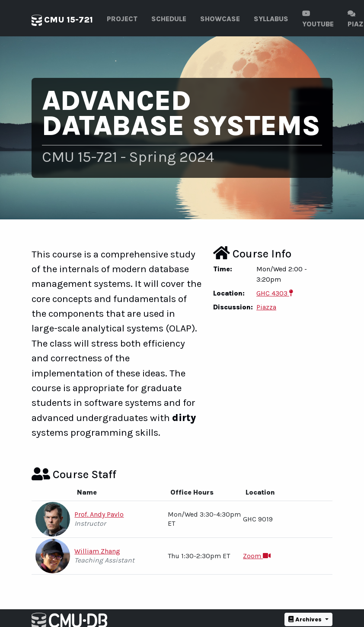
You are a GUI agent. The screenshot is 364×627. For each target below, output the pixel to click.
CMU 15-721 (62, 20)
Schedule (169, 19)
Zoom (257, 556)
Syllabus (271, 19)
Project (122, 19)
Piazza (266, 307)
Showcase (220, 19)
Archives (306, 619)
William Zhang (97, 551)
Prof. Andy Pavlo (99, 514)
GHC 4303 (275, 293)
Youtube (318, 19)
